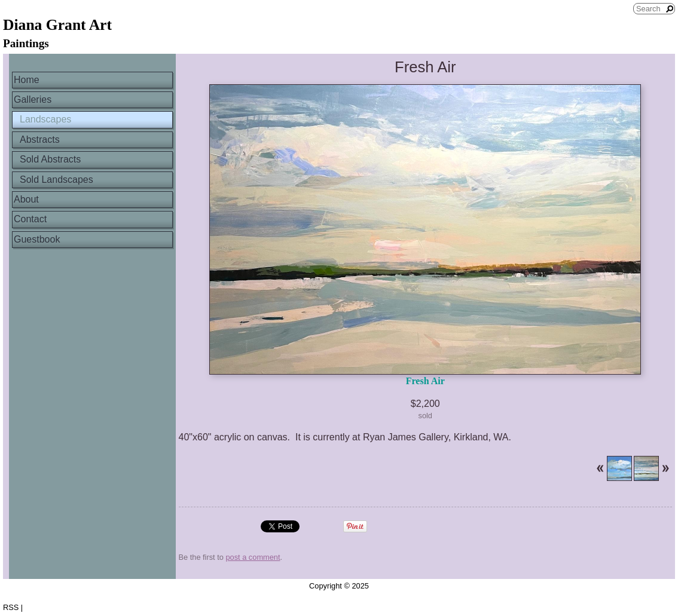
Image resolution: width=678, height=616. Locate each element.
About (26, 199)
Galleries (33, 99)
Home (27, 80)
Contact (30, 219)
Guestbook (37, 239)
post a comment (253, 557)
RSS (11, 607)
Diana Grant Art (57, 25)
